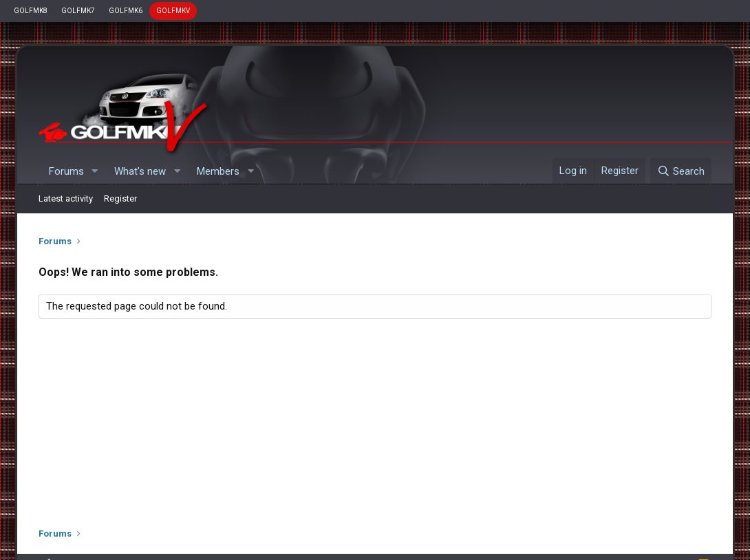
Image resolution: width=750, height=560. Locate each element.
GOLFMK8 (31, 11)
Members (218, 171)
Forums (66, 171)
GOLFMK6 (126, 11)
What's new (140, 171)
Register (120, 198)
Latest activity (66, 198)
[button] (94, 172)
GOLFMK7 (78, 11)
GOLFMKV (173, 11)
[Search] (681, 171)
